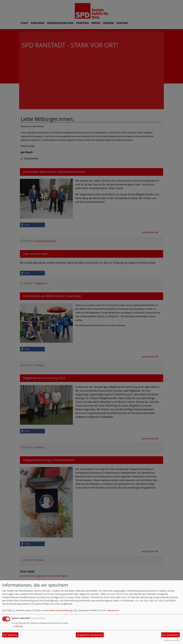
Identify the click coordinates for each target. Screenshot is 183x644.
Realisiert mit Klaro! (172, 640)
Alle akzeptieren (170, 635)
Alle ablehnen (10, 635)
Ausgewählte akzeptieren (90, 635)
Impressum (113, 610)
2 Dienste (17, 626)
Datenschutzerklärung (61, 610)
